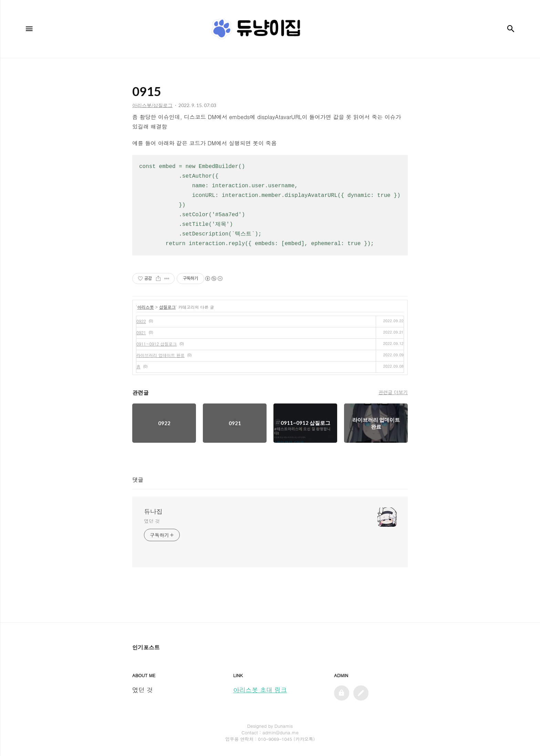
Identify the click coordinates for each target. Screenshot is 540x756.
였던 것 (152, 521)
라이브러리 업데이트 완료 (160, 355)
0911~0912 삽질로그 (157, 344)
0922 (141, 321)
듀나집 (153, 512)
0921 (141, 332)
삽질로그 (167, 307)
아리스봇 (146, 307)
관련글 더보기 (393, 392)
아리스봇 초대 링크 (260, 690)
